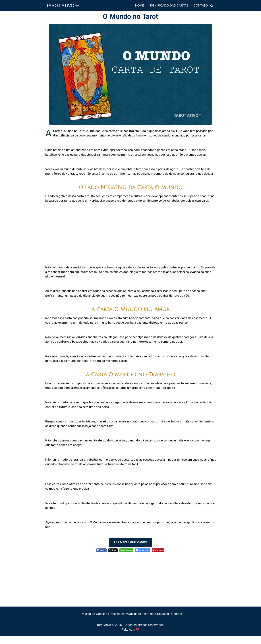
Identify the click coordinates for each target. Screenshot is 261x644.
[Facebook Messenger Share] (143, 558)
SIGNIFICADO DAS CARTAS (168, 6)
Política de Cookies (94, 621)
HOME (138, 6)
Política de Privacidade (125, 621)
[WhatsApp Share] (126, 558)
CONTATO (200, 6)
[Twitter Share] (113, 558)
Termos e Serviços (156, 621)
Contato (177, 621)
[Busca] (212, 6)
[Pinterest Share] (158, 558)
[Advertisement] (130, 239)
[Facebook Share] (101, 558)
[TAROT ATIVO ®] (62, 6)
